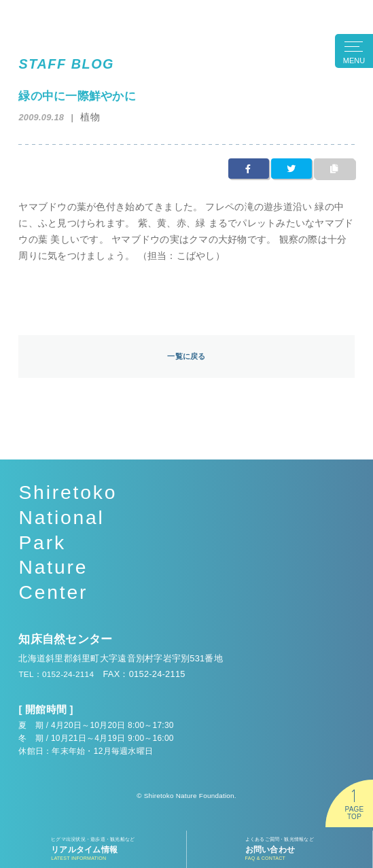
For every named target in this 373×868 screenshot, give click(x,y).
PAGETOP (354, 813)
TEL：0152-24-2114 (59, 675)
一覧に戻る (186, 356)
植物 (91, 117)
